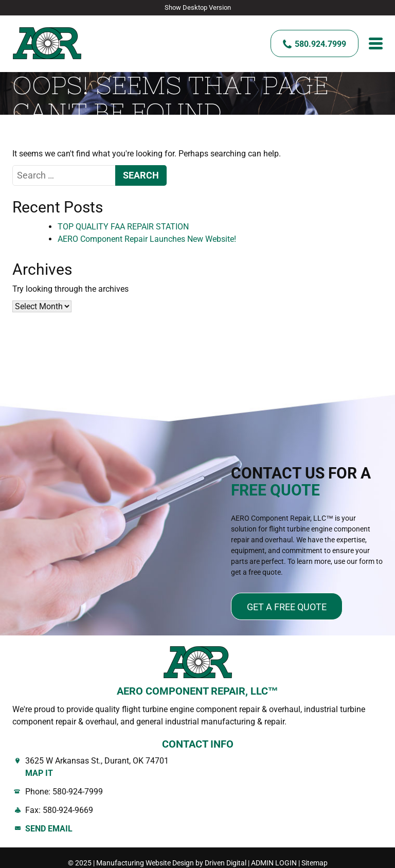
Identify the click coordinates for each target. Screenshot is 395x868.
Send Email (49, 828)
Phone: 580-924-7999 (64, 791)
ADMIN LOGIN (274, 862)
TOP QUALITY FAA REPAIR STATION (123, 226)
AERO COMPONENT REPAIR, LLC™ (197, 690)
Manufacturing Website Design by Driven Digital (171, 862)
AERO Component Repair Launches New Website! (147, 238)
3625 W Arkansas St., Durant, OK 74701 (204, 767)
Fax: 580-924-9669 (59, 809)
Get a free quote (287, 606)
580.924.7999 (320, 43)
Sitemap (315, 862)
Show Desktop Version (198, 7)
